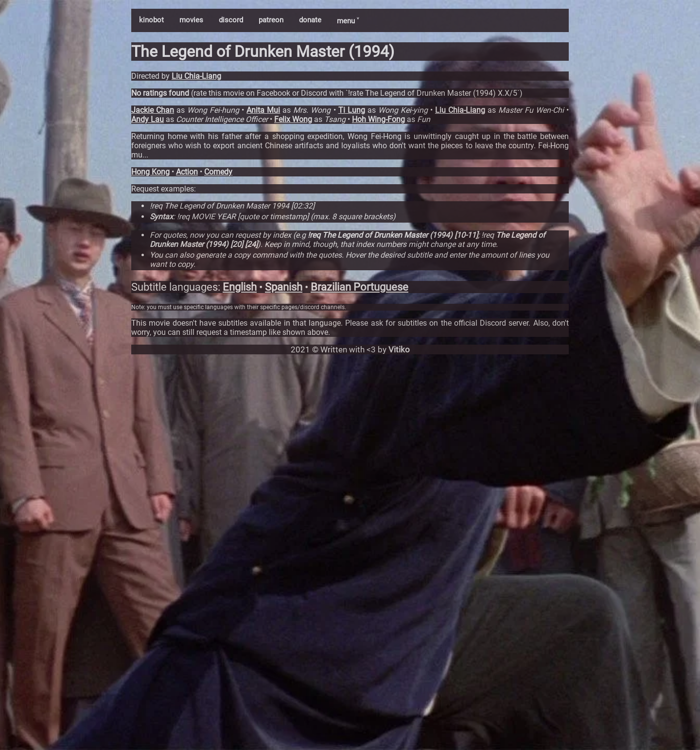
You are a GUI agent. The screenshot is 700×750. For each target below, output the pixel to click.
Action (187, 172)
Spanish (284, 287)
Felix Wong (293, 119)
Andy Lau (148, 119)
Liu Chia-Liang (196, 76)
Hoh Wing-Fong (378, 119)
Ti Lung (352, 110)
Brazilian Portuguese (359, 287)
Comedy (218, 172)
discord (231, 20)
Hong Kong (150, 172)
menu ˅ (348, 21)
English (240, 287)
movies (191, 20)
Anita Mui (263, 110)
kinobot (151, 20)
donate (310, 20)
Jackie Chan (153, 110)
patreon (271, 20)
